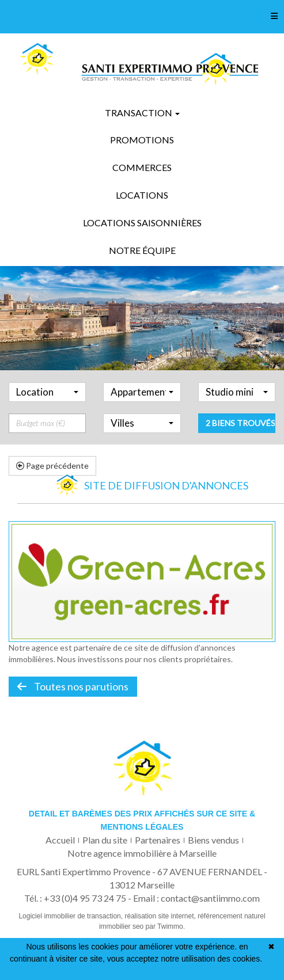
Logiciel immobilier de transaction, (71, 916)
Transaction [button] (142, 113)
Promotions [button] (142, 140)
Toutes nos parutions (73, 686)
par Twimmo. (165, 926)
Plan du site (105, 840)
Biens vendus (213, 840)
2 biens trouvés (241, 442)
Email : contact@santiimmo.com (196, 898)
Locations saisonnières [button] (142, 223)
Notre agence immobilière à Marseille (142, 853)
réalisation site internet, (161, 916)
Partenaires (158, 840)
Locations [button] (142, 195)
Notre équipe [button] (142, 250)
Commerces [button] (142, 167)
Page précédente (52, 466)
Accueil (60, 840)
